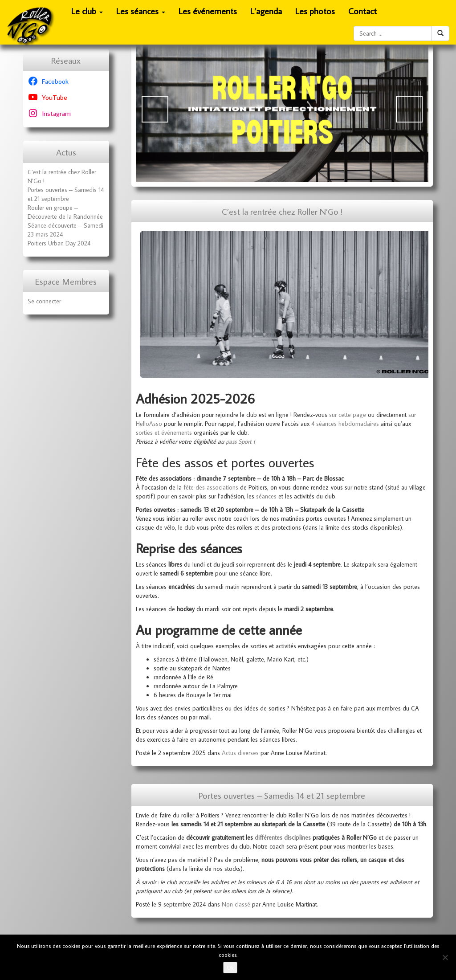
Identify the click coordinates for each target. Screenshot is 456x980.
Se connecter (44, 301)
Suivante (409, 109)
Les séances (141, 14)
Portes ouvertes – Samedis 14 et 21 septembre (282, 795)
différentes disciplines (283, 837)
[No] (445, 957)
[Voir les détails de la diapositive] (282, 109)
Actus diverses (240, 753)
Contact (362, 11)
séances (266, 496)
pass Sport (239, 441)
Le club (87, 14)
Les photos (315, 11)
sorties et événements (164, 433)
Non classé (236, 904)
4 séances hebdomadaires (345, 424)
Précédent (155, 109)
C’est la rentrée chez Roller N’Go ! (282, 211)
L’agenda (266, 11)
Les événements (208, 11)
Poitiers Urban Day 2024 (59, 243)
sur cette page (348, 415)
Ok (230, 968)
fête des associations (211, 487)
